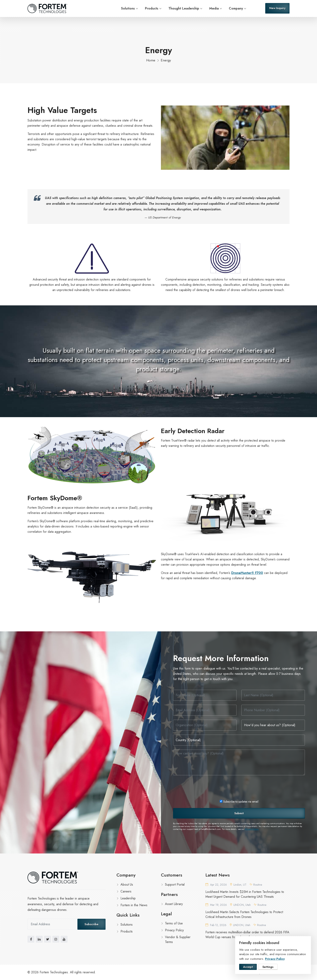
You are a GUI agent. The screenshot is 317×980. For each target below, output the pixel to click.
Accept (248, 967)
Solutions (128, 8)
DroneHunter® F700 (247, 573)
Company (236, 8)
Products (152, 8)
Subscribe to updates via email (239, 802)
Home (151, 60)
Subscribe (91, 924)
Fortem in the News (134, 905)
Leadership (128, 898)
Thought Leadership (184, 8)
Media (214, 8)
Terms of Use (174, 923)
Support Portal (175, 885)
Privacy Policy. (252, 829)
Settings (268, 967)
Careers (126, 891)
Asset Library (174, 904)
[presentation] (204, 787)
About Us (127, 885)
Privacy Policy (174, 930)
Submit (239, 813)
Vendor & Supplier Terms (178, 939)
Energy (166, 60)
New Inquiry (277, 8)
